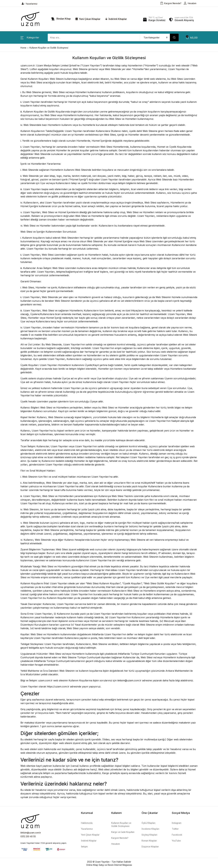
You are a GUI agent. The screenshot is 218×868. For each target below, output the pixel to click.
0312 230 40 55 (28, 836)
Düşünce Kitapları (150, 847)
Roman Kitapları (149, 841)
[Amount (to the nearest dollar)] (94, 37)
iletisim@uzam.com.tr (31, 833)
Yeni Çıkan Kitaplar (88, 19)
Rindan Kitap (60, 19)
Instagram (177, 823)
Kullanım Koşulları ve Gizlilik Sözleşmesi (121, 824)
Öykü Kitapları (148, 823)
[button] (30, 37)
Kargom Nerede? (171, 3)
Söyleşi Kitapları (149, 835)
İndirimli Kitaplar (116, 19)
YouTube (176, 841)
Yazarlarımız (30, 4)
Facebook (177, 835)
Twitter (175, 829)
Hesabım (190, 3)
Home (23, 48)
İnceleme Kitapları (150, 829)
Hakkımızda (87, 823)
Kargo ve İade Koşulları (123, 832)
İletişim (84, 847)
